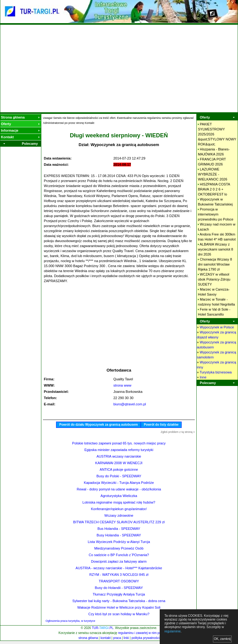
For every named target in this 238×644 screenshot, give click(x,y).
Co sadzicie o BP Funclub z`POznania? (119, 555)
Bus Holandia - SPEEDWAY (119, 529)
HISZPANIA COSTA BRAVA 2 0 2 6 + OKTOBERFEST (214, 189)
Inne (203, 377)
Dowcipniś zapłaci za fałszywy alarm (119, 561)
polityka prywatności (145, 638)
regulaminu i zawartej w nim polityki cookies (148, 633)
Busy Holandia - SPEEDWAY (119, 535)
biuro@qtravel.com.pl (130, 404)
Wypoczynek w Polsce (217, 327)
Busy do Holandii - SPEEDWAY (119, 588)
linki (126, 638)
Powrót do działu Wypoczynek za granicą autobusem (98, 425)
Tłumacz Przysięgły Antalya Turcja (119, 594)
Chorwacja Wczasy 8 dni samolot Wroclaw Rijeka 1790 (215, 264)
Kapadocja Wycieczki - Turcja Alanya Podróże (119, 483)
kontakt (106, 638)
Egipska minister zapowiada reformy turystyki (119, 450)
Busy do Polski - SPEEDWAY (119, 476)
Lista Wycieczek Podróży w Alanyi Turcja (119, 542)
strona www (122, 385)
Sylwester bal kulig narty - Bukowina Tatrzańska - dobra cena (119, 601)
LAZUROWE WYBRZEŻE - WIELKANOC (213, 174)
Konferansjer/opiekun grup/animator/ (119, 509)
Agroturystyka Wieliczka (119, 496)
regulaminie (173, 631)
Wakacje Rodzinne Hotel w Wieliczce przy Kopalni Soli (119, 607)
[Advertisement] (119, 68)
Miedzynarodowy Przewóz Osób (119, 548)
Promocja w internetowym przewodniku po (216, 214)
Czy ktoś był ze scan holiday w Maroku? (119, 614)
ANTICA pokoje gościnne (119, 469)
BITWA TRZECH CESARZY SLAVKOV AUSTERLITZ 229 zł (119, 522)
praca (117, 638)
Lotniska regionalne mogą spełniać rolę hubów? (119, 502)
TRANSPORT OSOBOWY (119, 581)
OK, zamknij (222, 639)
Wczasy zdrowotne (119, 515)
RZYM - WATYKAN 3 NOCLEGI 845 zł (119, 575)
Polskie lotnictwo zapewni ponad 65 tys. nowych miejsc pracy (119, 443)
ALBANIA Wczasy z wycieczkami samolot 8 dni (215, 249)
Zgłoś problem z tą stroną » (178, 432)
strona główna (88, 638)
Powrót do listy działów (161, 425)
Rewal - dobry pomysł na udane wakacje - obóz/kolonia (119, 489)
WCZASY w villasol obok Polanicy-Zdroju (214, 279)
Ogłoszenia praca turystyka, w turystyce (71, 621)
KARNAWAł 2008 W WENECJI (119, 463)
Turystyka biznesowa (215, 372)
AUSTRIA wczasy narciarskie (119, 456)
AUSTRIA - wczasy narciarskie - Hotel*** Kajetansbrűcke (119, 568)
